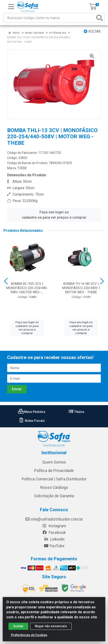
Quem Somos (54, 462)
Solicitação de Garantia (54, 496)
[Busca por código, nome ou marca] (49, 18)
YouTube (54, 546)
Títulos (76, 412)
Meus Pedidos (32, 412)
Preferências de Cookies (29, 638)
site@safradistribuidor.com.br (54, 519)
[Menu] (11, 7)
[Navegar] (6, 281)
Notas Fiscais (32, 421)
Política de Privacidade (54, 471)
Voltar (92, 31)
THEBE (22, 168)
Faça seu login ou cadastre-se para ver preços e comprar (54, 215)
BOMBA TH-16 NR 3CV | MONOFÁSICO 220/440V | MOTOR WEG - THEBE (81, 288)
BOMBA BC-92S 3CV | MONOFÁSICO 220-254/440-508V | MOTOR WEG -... (27, 288)
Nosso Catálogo (54, 487)
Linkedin (54, 539)
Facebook (54, 533)
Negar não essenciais (51, 629)
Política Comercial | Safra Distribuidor (54, 479)
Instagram (54, 526)
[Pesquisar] (100, 18)
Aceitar (18, 629)
